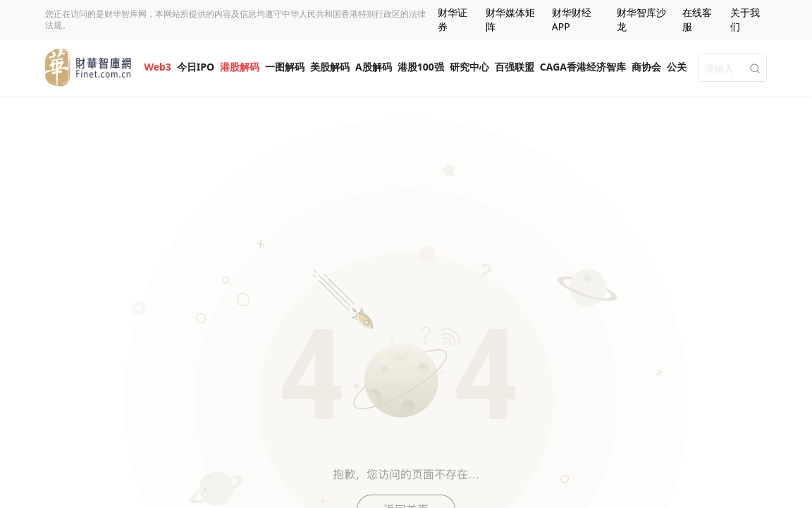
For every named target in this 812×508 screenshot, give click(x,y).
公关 (677, 67)
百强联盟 (515, 67)
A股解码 (374, 67)
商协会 (646, 67)
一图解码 (285, 67)
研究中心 (469, 67)
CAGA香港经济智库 (583, 67)
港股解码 (240, 67)
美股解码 (330, 67)
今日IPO (196, 67)
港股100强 (421, 67)
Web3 (157, 67)
